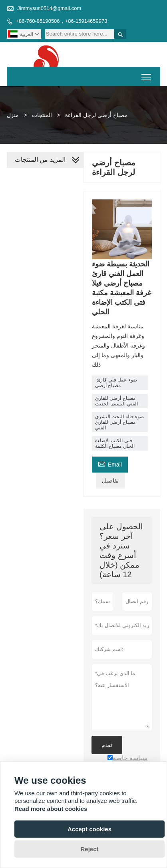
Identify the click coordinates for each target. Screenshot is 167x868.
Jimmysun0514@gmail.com (49, 8)
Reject (89, 849)
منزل (13, 115)
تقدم (107, 745)
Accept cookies (89, 829)
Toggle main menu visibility (147, 74)
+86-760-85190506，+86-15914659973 (61, 21)
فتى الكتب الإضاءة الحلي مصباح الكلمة (115, 443)
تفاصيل (110, 481)
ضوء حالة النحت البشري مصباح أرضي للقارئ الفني (119, 422)
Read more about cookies (51, 809)
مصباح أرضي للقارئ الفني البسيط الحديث (116, 401)
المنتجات (42, 115)
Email (110, 464)
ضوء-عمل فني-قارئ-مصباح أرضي (116, 383)
